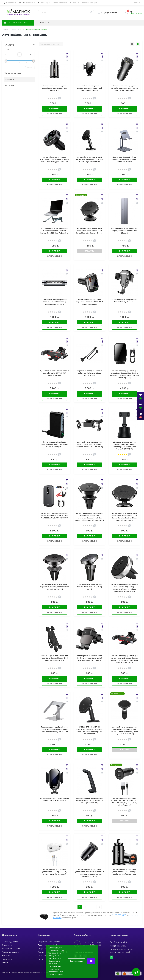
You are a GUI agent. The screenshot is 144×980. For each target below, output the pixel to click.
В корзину (54, 108)
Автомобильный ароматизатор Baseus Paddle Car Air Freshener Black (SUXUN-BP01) (90, 800)
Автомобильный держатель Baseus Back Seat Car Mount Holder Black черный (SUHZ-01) (89, 444)
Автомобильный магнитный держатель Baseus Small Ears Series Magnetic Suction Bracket (89, 231)
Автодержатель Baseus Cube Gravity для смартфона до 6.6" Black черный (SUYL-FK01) (90, 658)
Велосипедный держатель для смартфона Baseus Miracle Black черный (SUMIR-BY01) (54, 658)
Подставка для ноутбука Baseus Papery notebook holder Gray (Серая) (124, 231)
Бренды (44, 23)
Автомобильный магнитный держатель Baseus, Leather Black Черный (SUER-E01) (54, 587)
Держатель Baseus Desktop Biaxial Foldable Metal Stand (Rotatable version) (124, 159)
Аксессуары (17, 29)
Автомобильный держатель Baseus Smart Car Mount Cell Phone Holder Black (89, 88)
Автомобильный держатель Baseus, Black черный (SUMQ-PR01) (89, 587)
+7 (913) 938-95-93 (119, 915)
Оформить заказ (136, 14)
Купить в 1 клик (54, 114)
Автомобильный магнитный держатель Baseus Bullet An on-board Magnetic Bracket (90, 159)
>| (99, 907)
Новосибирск (44, 3)
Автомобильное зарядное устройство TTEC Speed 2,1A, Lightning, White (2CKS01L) (54, 872)
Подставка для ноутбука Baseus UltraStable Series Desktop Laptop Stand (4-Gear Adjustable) (55, 231)
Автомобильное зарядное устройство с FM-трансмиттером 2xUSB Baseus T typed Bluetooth (55, 159)
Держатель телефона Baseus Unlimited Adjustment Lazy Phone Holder (89, 373)
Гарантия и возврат (90, 3)
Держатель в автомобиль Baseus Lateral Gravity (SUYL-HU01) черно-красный (54, 373)
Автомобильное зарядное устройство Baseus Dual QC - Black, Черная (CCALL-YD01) (124, 872)
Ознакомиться (77, 961)
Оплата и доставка (60, 3)
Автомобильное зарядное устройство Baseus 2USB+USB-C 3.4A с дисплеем (89, 302)
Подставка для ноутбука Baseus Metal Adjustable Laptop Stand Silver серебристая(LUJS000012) (54, 729)
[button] (10, 3)
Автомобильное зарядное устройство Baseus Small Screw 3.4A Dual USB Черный (125, 88)
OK (91, 961)
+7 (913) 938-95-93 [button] (119, 942)
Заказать (90, 251)
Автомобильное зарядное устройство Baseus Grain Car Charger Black (54, 88)
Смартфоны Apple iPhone (49, 942)
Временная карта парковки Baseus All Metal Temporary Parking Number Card (55, 302)
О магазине (75, 3)
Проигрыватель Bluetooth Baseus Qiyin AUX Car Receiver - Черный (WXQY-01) (54, 444)
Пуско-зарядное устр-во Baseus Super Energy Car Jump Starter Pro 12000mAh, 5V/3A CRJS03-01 (55, 516)
